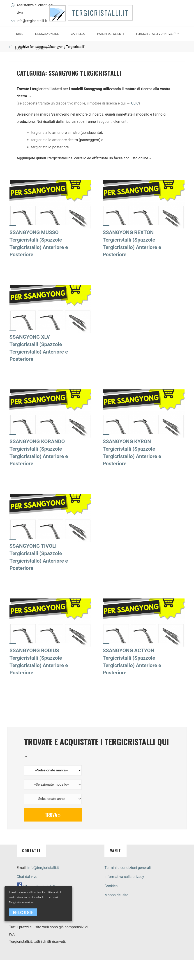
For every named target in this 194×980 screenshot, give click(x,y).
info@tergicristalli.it (33, 31)
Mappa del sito (116, 915)
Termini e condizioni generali (128, 888)
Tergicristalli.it (102, 28)
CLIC (135, 122)
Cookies (111, 906)
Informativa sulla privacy (124, 897)
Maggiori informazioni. (21, 902)
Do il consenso (23, 912)
